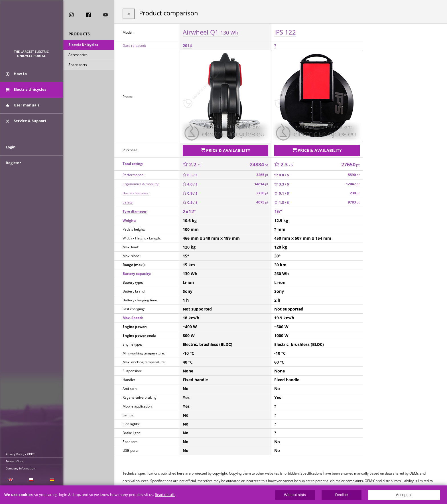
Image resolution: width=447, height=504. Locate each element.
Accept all (404, 495)
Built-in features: (136, 191)
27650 (351, 162)
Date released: (134, 45)
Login (11, 153)
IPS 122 (285, 31)
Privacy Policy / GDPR (20, 454)
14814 (261, 182)
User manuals (23, 108)
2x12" (190, 209)
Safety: (128, 200)
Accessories (78, 55)
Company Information (20, 468)
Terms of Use (15, 461)
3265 (262, 173)
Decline (342, 495)
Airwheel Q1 (211, 31)
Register (13, 169)
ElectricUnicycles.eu (32, 28)
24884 (259, 162)
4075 (262, 200)
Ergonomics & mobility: (141, 182)
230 (355, 191)
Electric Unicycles (83, 45)
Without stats (295, 495)
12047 (353, 182)
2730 (262, 191)
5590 (354, 173)
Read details (165, 495)
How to (16, 76)
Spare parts (78, 65)
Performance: (133, 173)
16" (278, 209)
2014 (187, 45)
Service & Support (26, 124)
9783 (354, 200)
